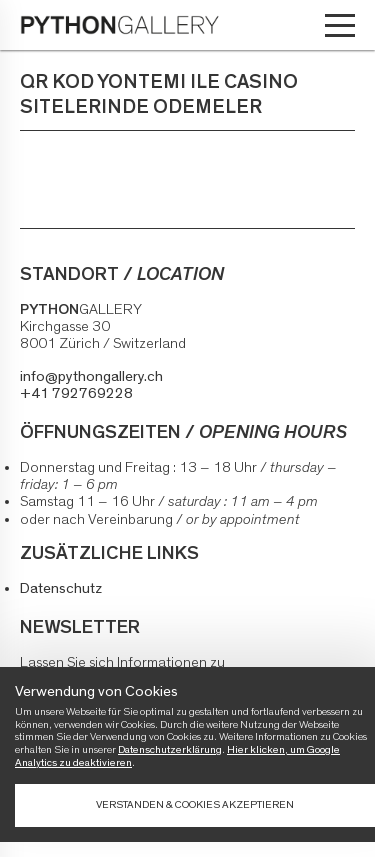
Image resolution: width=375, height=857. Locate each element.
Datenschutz (61, 588)
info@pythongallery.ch (91, 376)
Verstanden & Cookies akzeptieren (195, 804)
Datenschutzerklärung (170, 749)
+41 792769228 (76, 393)
